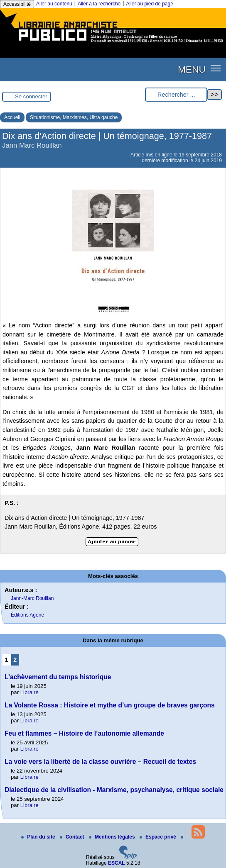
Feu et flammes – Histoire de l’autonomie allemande (84, 733)
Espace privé (158, 837)
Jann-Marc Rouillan (32, 598)
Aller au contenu (54, 4)
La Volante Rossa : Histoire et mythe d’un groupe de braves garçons (110, 705)
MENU (192, 69)
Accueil (12, 117)
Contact (73, 837)
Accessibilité (17, 4)
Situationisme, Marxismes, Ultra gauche (74, 117)
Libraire (29, 692)
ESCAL (117, 863)
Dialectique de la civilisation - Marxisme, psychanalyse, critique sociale (114, 790)
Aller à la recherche (99, 4)
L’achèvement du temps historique (58, 677)
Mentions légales (113, 837)
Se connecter (31, 96)
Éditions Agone (27, 615)
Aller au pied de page (149, 4)
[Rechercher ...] (176, 95)
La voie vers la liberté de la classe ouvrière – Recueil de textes (100, 762)
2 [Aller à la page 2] (15, 660)
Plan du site (39, 837)
